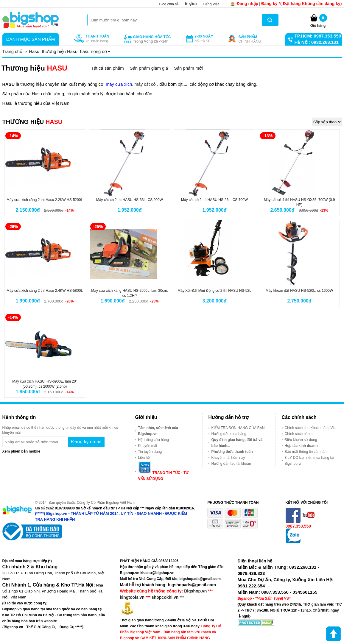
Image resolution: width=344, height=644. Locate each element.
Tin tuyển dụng (150, 452)
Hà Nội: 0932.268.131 (317, 42)
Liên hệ (144, 458)
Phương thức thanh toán (232, 452)
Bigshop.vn (195, 591)
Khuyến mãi (148, 446)
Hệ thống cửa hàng (154, 440)
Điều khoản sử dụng (301, 440)
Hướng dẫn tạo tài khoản (231, 464)
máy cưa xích (119, 84)
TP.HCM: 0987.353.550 (318, 36)
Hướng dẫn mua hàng (229, 434)
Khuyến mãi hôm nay (228, 458)
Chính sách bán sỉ (299, 434)
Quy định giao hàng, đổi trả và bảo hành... (237, 443)
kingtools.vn (132, 597)
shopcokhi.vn (165, 597)
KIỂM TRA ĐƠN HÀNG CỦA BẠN (238, 428)
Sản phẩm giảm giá (149, 68)
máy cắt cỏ (145, 84)
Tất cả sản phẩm (107, 68)
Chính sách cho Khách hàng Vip (310, 428)
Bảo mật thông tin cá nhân (306, 452)
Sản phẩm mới (188, 68)
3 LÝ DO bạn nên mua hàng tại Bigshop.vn (309, 461)
